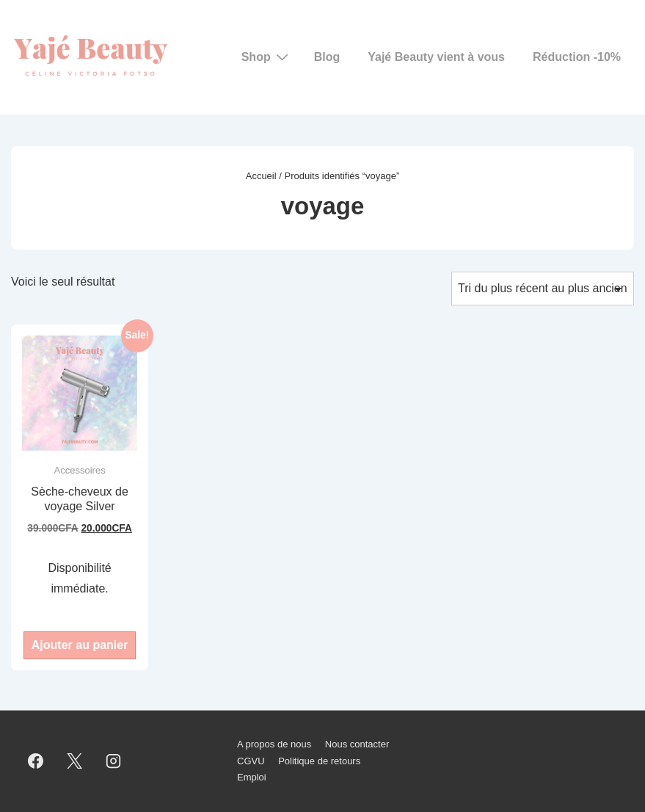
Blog (327, 57)
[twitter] (75, 761)
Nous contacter (357, 744)
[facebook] (36, 761)
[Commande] (543, 289)
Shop (267, 57)
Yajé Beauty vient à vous (436, 57)
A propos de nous (274, 744)
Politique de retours (319, 761)
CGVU (251, 761)
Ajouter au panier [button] (80, 645)
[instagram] (114, 761)
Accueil (261, 176)
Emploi (252, 777)
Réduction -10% (577, 57)
